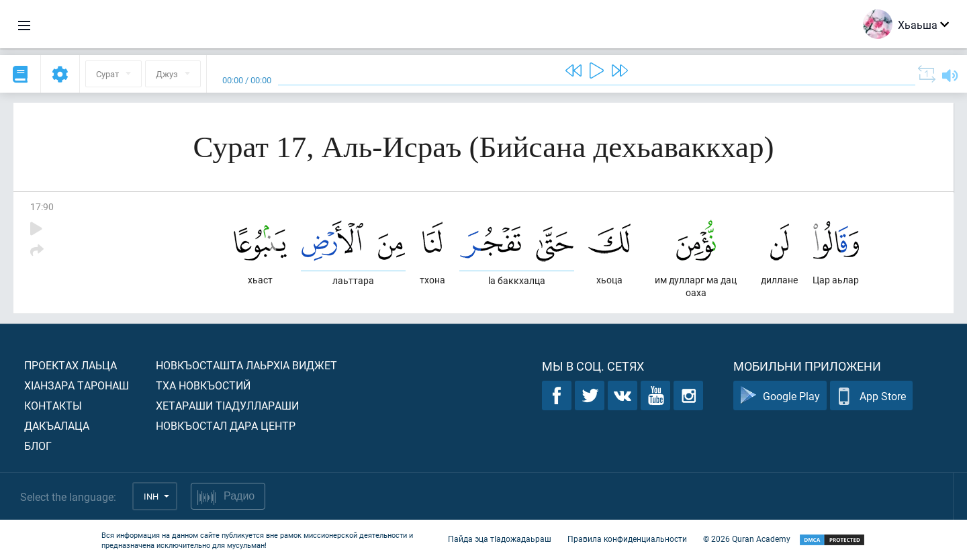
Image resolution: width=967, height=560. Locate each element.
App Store (871, 396)
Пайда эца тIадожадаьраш (500, 539)
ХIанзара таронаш (77, 385)
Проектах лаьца (71, 365)
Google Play (780, 396)
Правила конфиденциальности (627, 539)
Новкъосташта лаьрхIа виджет (246, 365)
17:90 (42, 206)
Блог (38, 446)
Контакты (53, 405)
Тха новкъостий (203, 385)
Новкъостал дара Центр (226, 425)
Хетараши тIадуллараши (227, 405)
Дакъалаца (57, 425)
